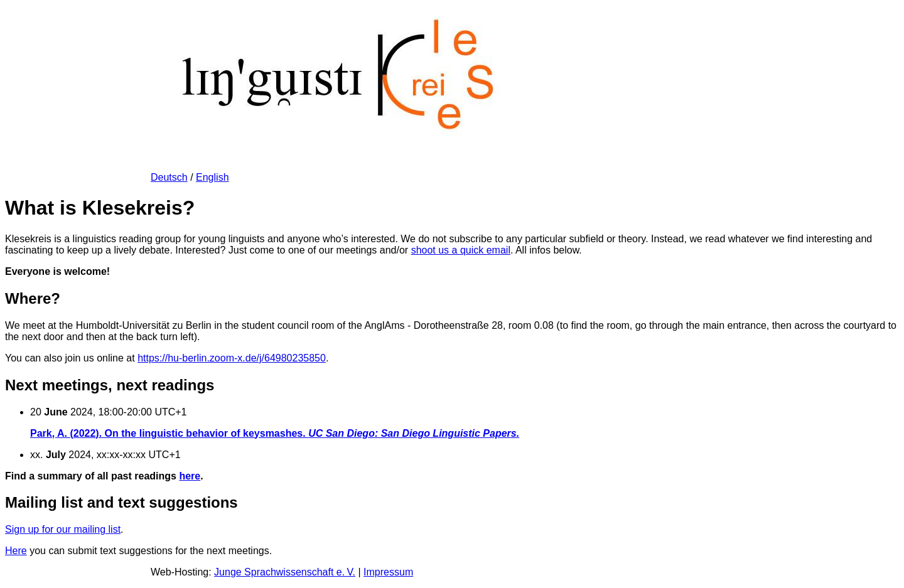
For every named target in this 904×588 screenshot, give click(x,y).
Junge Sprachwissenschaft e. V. (285, 572)
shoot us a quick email (461, 250)
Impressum (388, 572)
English (212, 177)
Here (16, 551)
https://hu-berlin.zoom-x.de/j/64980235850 (232, 358)
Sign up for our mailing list (63, 529)
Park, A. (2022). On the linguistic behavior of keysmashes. (275, 433)
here (190, 476)
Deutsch (169, 177)
